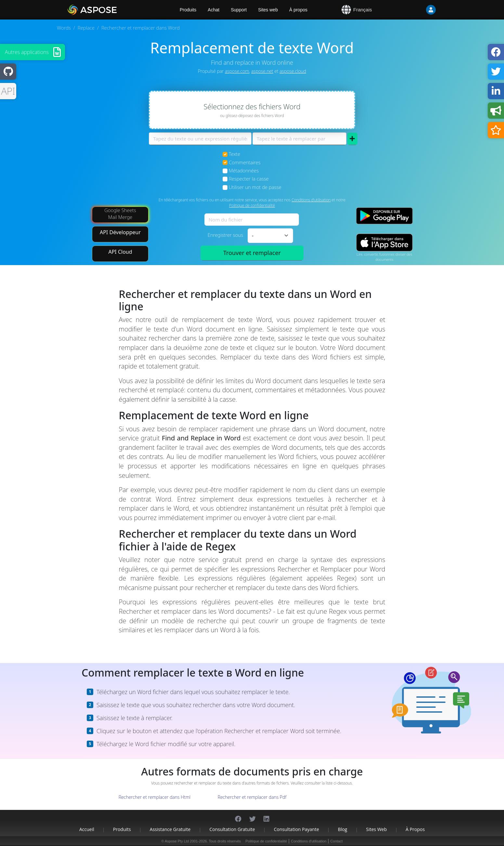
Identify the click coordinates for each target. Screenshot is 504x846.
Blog (343, 829)
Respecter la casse (249, 179)
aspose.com (237, 71)
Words (64, 28)
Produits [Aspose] (188, 10)
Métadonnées (244, 170)
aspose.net (262, 71)
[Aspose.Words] (111, 10)
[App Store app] (384, 242)
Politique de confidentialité (252, 205)
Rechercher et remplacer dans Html (155, 797)
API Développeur (120, 232)
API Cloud (120, 252)
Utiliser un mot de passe (255, 187)
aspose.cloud (293, 71)
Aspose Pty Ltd (177, 841)
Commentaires (245, 162)
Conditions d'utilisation (311, 200)
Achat (213, 10)
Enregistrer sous (225, 235)
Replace (86, 28)
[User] (418, 10)
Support (239, 10)
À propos (298, 10)
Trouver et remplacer (252, 253)
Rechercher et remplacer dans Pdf (252, 797)
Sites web (268, 10)
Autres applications (27, 52)
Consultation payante (297, 829)
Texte (234, 154)
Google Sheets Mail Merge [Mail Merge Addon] (120, 214)
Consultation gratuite (232, 829)
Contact (337, 841)
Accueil (87, 829)
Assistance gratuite (170, 829)
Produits (122, 829)
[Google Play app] (384, 216)
